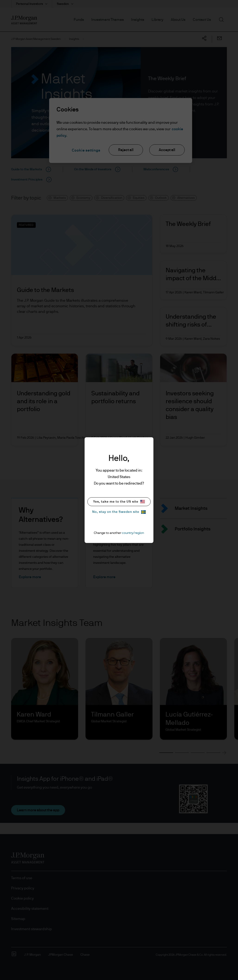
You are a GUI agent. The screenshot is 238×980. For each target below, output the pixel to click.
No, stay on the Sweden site (119, 512)
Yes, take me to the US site (119, 502)
